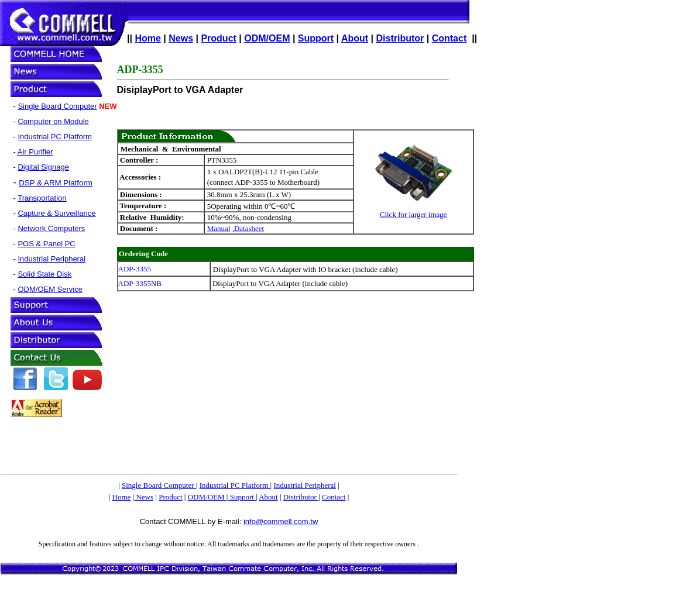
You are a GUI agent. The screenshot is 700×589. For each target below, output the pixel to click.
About (355, 38)
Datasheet (249, 228)
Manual (219, 228)
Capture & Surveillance (56, 213)
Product (218, 38)
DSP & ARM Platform (56, 183)
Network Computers (51, 228)
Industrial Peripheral (52, 259)
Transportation (42, 198)
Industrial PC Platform (54, 137)
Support (316, 38)
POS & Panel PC (46, 244)
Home (147, 38)
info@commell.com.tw (281, 521)
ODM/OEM (267, 38)
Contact (449, 38)
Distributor (400, 38)
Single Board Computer (57, 106)
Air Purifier (35, 152)
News (181, 38)
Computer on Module (53, 121)
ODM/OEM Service (50, 289)
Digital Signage (43, 167)
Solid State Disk (44, 274)
